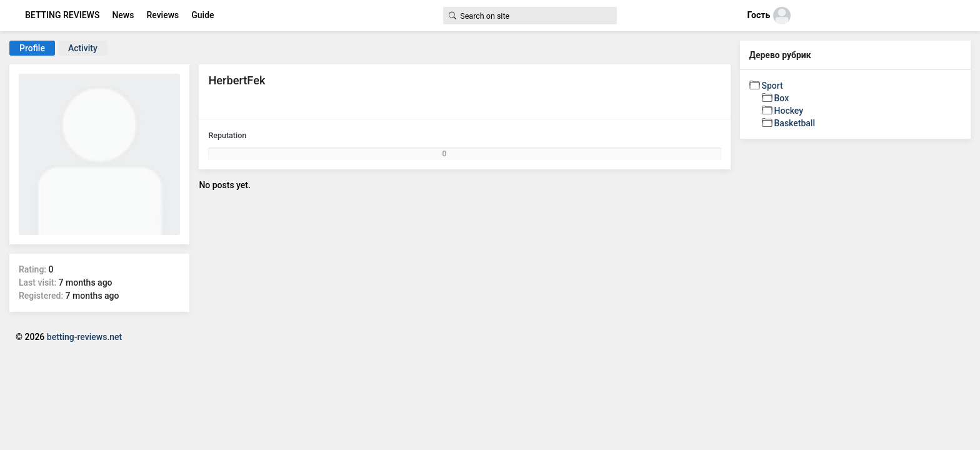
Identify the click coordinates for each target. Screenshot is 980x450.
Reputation (227, 135)
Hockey (789, 111)
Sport (772, 86)
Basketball (795, 123)
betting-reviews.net (84, 337)
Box (782, 98)
